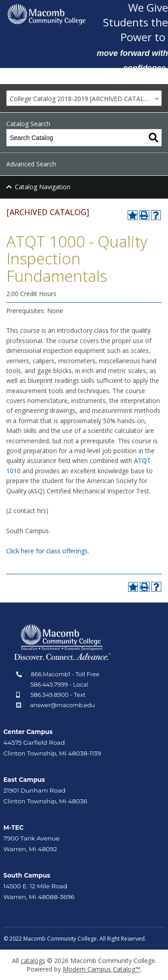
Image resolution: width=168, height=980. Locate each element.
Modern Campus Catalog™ (101, 969)
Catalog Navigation (43, 187)
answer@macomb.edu (62, 705)
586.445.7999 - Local (59, 685)
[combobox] (84, 98)
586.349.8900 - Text (58, 695)
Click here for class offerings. (48, 551)
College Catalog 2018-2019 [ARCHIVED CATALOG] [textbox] (83, 99)
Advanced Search (31, 164)
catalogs (33, 961)
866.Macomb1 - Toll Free (65, 674)
